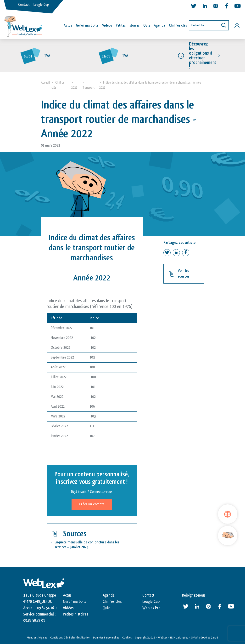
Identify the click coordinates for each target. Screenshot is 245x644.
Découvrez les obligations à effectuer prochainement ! (203, 56)
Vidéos (107, 26)
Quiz (147, 26)
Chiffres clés (178, 26)
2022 (74, 88)
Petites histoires (128, 26)
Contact (24, 5)
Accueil (45, 83)
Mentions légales (37, 638)
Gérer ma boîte (87, 26)
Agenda (159, 26)
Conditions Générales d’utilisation (70, 638)
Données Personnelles (106, 638)
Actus (68, 26)
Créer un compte (92, 504)
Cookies (127, 638)
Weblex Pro (151, 608)
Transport (89, 88)
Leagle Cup (41, 5)
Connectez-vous (101, 492)
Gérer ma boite (75, 602)
